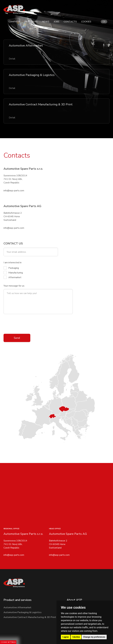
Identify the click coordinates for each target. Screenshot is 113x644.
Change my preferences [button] (94, 637)
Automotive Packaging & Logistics (23, 612)
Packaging (11, 268)
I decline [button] (76, 637)
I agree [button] (66, 637)
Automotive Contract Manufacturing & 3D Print (30, 617)
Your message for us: (14, 286)
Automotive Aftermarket (17, 608)
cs (104, 22)
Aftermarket (12, 277)
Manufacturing (13, 273)
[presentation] (26, 324)
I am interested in (13, 263)
